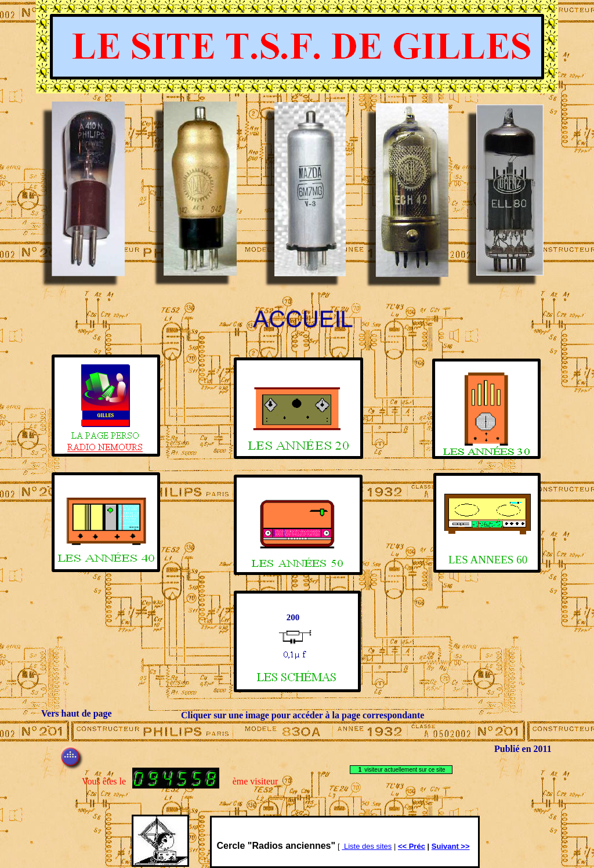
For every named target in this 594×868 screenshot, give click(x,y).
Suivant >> (451, 846)
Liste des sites (367, 846)
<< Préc (412, 846)
